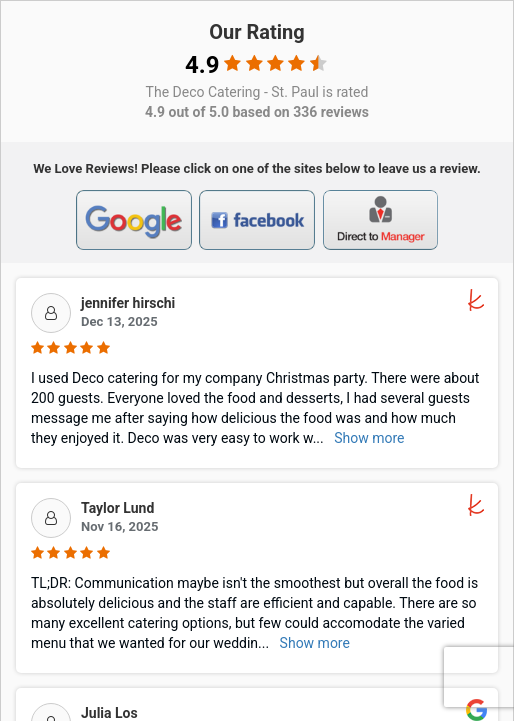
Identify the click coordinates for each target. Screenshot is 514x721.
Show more (369, 438)
